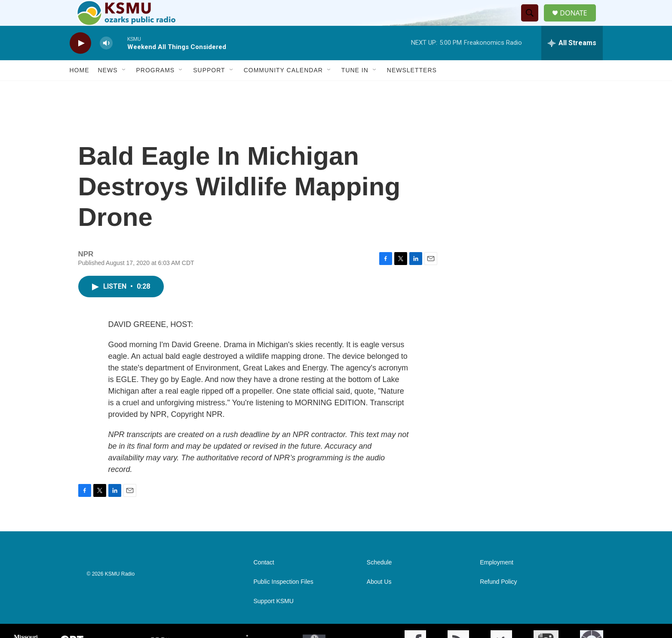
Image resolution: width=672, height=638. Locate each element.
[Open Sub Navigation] (124, 89)
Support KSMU (274, 621)
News (108, 89)
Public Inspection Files (284, 601)
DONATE (578, 23)
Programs (156, 89)
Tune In (355, 89)
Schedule (379, 582)
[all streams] (572, 62)
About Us (379, 601)
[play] (80, 63)
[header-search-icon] (533, 23)
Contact (264, 582)
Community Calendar (283, 89)
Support (209, 89)
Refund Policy (498, 601)
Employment (497, 582)
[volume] (106, 63)
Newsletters (412, 89)
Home (80, 89)
